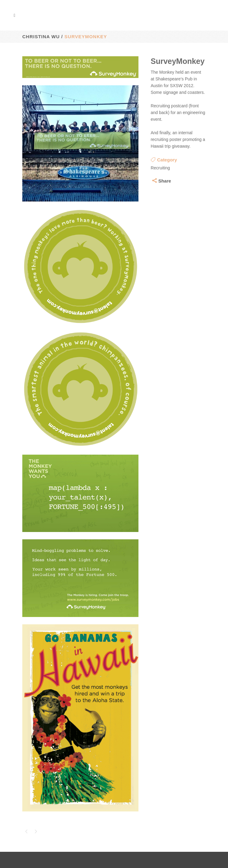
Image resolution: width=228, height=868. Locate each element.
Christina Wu (41, 37)
